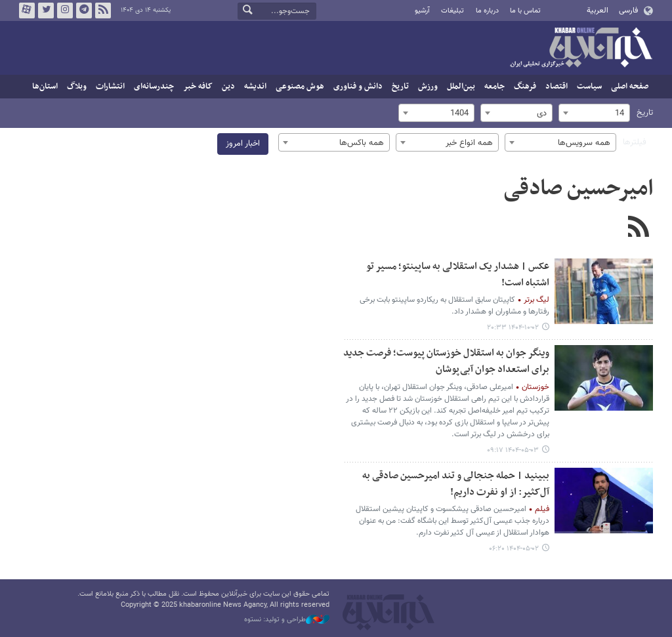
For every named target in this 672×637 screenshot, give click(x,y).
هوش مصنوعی (300, 87)
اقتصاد (556, 87)
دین (228, 87)
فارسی (628, 10)
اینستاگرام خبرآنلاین (65, 10)
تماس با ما (525, 11)
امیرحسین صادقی (578, 189)
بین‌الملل (461, 87)
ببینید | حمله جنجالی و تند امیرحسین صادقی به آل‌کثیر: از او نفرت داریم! (456, 484)
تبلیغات (452, 11)
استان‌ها (45, 87)
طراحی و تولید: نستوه (287, 620)
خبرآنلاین (581, 49)
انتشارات (110, 87)
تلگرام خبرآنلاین (84, 10)
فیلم (542, 509)
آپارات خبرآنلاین (27, 10)
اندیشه (255, 87)
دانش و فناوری (358, 87)
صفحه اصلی (630, 87)
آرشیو (422, 11)
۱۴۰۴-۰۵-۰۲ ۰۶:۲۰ (514, 549)
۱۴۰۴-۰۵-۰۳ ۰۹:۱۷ (513, 450)
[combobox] (594, 113)
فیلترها (635, 142)
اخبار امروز (243, 144)
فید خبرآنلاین (103, 10)
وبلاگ (77, 87)
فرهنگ (525, 87)
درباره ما (487, 11)
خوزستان (535, 387)
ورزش (428, 87)
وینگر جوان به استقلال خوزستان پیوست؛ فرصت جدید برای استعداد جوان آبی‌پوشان (446, 361)
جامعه (494, 87)
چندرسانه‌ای (154, 87)
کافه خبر (198, 87)
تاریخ (400, 87)
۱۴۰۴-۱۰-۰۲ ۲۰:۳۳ (513, 328)
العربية (598, 10)
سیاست (589, 87)
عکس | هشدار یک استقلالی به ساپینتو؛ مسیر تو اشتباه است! (458, 275)
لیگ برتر (536, 300)
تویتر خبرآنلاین (46, 10)
